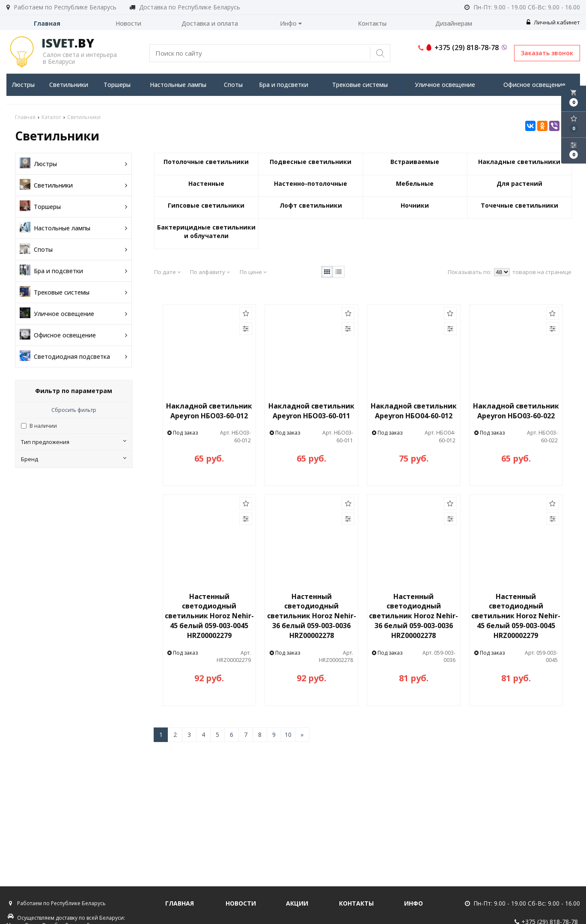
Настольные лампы (178, 85)
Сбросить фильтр (74, 410)
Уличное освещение (445, 85)
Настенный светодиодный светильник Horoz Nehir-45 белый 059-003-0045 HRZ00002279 (209, 616)
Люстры (23, 85)
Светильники (69, 85)
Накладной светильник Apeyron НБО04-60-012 (414, 411)
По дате (167, 272)
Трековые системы (360, 85)
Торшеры (117, 85)
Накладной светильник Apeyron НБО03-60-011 (311, 411)
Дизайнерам (454, 23)
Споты (233, 85)
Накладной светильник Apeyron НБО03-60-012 (209, 411)
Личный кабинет (553, 22)
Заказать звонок (547, 53)
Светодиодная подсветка (73, 356)
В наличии (43, 426)
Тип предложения (74, 442)
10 (288, 735)
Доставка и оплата (210, 23)
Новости (128, 23)
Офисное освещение (534, 85)
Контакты (372, 23)
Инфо (291, 23)
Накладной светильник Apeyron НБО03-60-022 (516, 411)
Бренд (74, 459)
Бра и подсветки (284, 85)
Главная (47, 23)
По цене (253, 272)
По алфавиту (210, 272)
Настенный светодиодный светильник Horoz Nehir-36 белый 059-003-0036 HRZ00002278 (312, 616)
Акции (297, 903)
